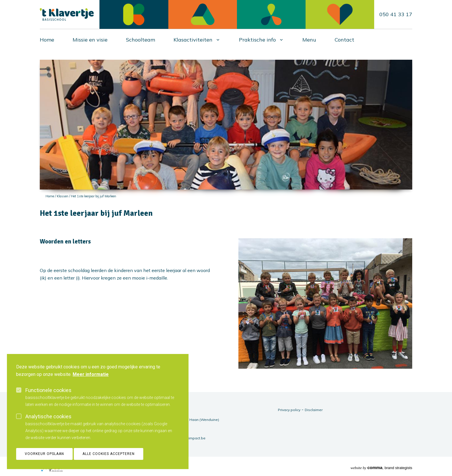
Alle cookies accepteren (109, 460)
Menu (309, 40)
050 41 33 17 (396, 14)
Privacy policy (289, 410)
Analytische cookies (48, 423)
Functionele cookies (48, 397)
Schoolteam (141, 40)
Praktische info (257, 40)
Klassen (63, 196)
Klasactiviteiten (193, 40)
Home (47, 40)
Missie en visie (90, 40)
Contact (344, 40)
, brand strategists (381, 467)
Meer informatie (91, 381)
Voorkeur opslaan (44, 460)
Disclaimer (314, 410)
